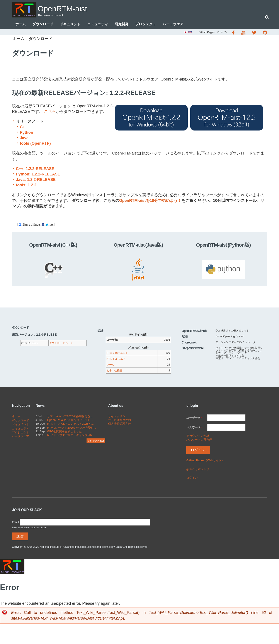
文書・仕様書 (114, 371)
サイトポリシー (118, 417)
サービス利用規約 (119, 420)
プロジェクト (146, 25)
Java (24, 138)
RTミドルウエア (116, 359)
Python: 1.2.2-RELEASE (38, 175)
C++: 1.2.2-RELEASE (35, 169)
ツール (111, 365)
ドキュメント (70, 25)
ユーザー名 (194, 418)
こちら (50, 112)
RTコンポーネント (117, 353)
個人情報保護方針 (119, 424)
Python (26, 133)
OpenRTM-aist (70, 8)
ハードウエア (173, 25)
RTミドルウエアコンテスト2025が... (70, 424)
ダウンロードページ (61, 343)
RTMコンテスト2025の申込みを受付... (72, 428)
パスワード (194, 428)
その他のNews (96, 441)
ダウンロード (43, 25)
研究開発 (122, 25)
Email (15, 523)
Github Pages (207, 33)
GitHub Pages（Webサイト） (205, 461)
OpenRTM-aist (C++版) (53, 245)
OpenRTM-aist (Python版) (223, 245)
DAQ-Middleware (193, 349)
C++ (24, 127)
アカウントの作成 (198, 436)
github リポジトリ (198, 470)
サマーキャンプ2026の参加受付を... (70, 417)
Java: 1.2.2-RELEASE (36, 180)
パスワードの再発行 (199, 440)
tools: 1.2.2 (26, 185)
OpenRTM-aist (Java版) (138, 245)
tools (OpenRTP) (35, 144)
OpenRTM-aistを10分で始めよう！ (150, 201)
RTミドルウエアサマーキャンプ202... (71, 435)
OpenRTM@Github (194, 331)
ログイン (222, 33)
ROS (185, 337)
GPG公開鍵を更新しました (64, 432)
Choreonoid (189, 343)
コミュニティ (98, 25)
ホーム (20, 25)
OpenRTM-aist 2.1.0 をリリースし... (70, 420)
